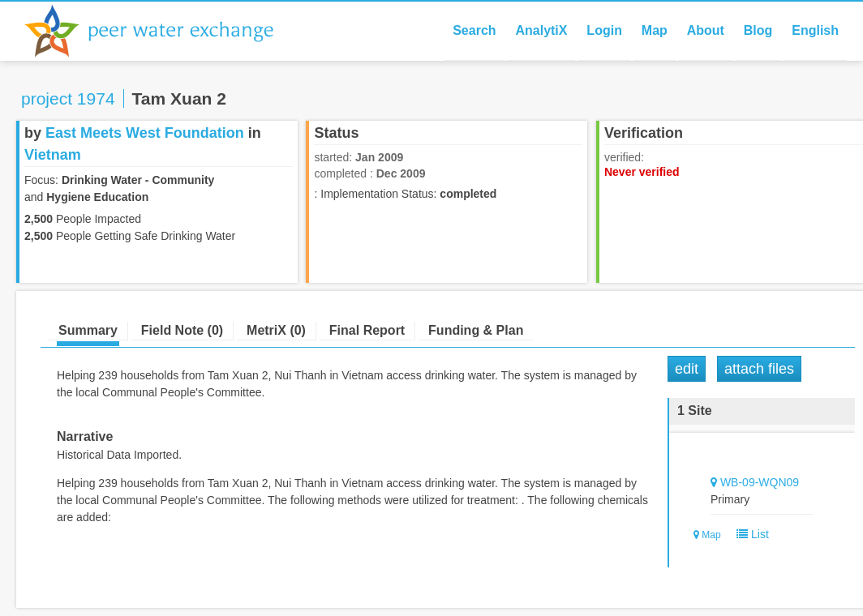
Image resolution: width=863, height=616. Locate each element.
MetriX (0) (276, 330)
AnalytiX (541, 30)
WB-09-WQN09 (760, 482)
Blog (758, 30)
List (749, 534)
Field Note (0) (182, 330)
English (815, 30)
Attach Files (759, 369)
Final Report (367, 330)
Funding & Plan (476, 330)
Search (474, 30)
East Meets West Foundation (145, 133)
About (706, 30)
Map (655, 30)
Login (604, 30)
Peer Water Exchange (162, 31)
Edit (687, 369)
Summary (88, 330)
